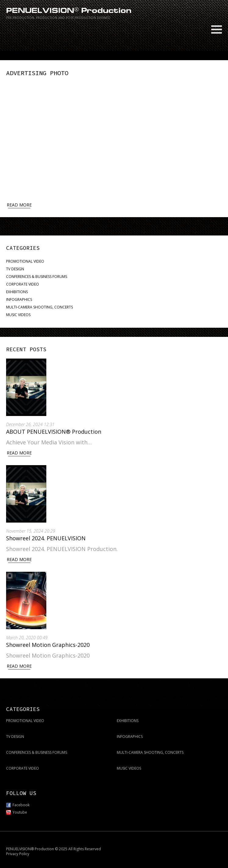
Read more (19, 204)
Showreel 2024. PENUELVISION (46, 537)
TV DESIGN (15, 268)
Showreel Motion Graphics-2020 (48, 644)
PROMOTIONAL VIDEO (25, 260)
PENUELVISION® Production (30, 848)
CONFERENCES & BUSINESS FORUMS (37, 276)
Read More (19, 452)
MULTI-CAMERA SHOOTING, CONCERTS (39, 306)
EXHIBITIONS (17, 291)
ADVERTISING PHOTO (35, 73)
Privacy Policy (18, 853)
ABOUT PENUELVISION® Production (54, 431)
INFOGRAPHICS (19, 299)
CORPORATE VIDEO (23, 283)
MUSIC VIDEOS (18, 314)
